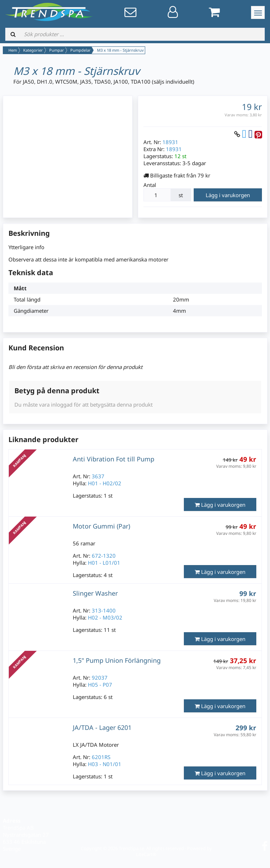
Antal (150, 185)
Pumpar (57, 50)
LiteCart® (146, 854)
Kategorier (33, 50)
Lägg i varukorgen (228, 195)
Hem (13, 50)
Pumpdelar (81, 50)
